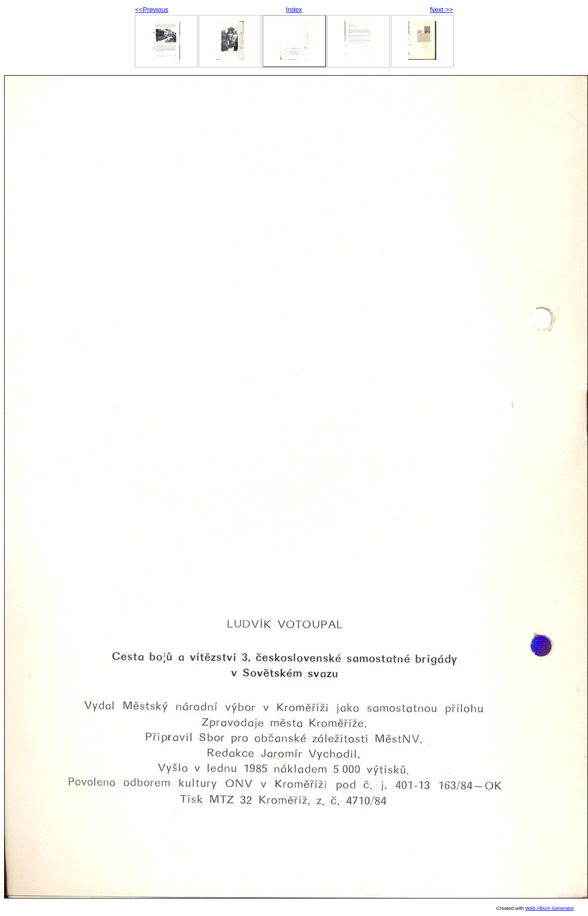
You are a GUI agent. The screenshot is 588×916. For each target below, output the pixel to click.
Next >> (442, 10)
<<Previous (152, 10)
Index (294, 10)
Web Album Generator (550, 908)
